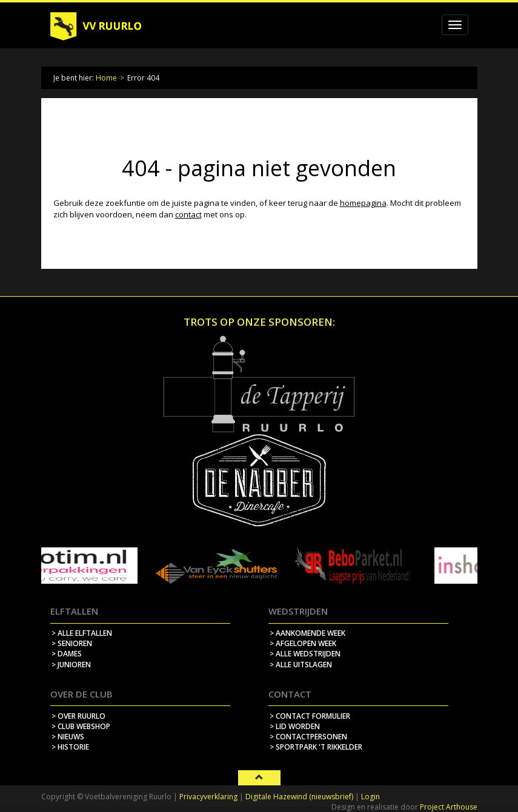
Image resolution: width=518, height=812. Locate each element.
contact (188, 214)
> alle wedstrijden (305, 654)
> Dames (67, 654)
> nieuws (68, 737)
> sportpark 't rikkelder (316, 747)
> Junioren (71, 665)
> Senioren (72, 643)
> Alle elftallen (82, 633)
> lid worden (295, 726)
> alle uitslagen (301, 665)
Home (106, 78)
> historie (70, 747)
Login (370, 797)
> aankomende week (307, 633)
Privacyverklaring (208, 797)
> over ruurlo (78, 716)
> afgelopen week (303, 643)
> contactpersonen (308, 737)
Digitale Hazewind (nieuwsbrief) (299, 797)
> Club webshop (81, 726)
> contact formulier (310, 716)
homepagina (363, 203)
